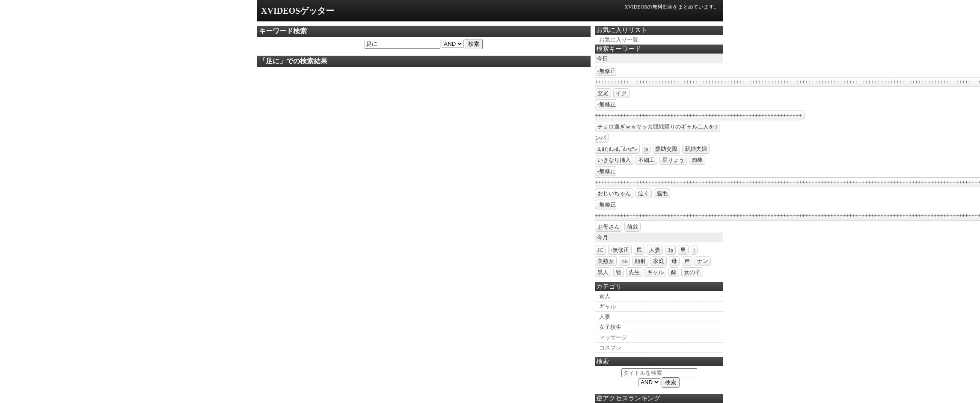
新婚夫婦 (696, 149)
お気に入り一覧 (619, 40)
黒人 (603, 272)
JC (600, 250)
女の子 (692, 272)
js (646, 149)
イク (621, 93)
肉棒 (697, 160)
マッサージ (613, 337)
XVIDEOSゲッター (298, 11)
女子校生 (610, 327)
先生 (634, 272)
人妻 (655, 250)
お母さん (609, 227)
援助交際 (666, 149)
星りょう (673, 160)
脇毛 (662, 193)
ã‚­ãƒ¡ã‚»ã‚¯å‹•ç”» (617, 149)
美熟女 (606, 261)
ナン (703, 261)
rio (624, 261)
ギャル (655, 272)
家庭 (659, 261)
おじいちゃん (614, 193)
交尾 (603, 93)
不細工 (646, 160)
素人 (605, 296)
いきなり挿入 (614, 160)
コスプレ (610, 348)
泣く (644, 193)
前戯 (633, 227)
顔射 (640, 261)
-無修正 (620, 250)
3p (670, 250)
